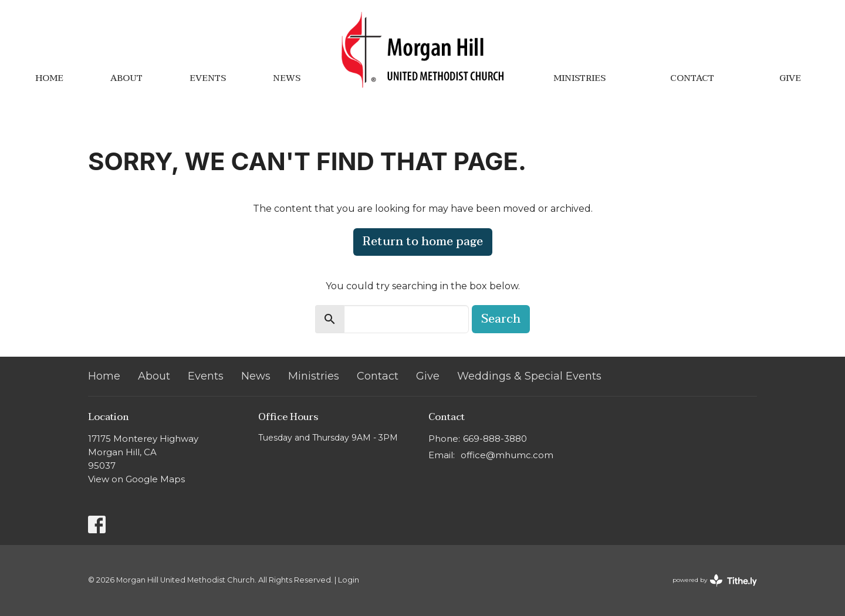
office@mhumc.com (507, 455)
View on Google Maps (136, 479)
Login (349, 580)
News (287, 78)
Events (208, 78)
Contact (692, 78)
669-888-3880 (495, 439)
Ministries (579, 78)
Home (49, 78)
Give (790, 78)
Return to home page (423, 242)
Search (501, 319)
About (126, 78)
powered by (715, 581)
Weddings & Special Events (529, 376)
